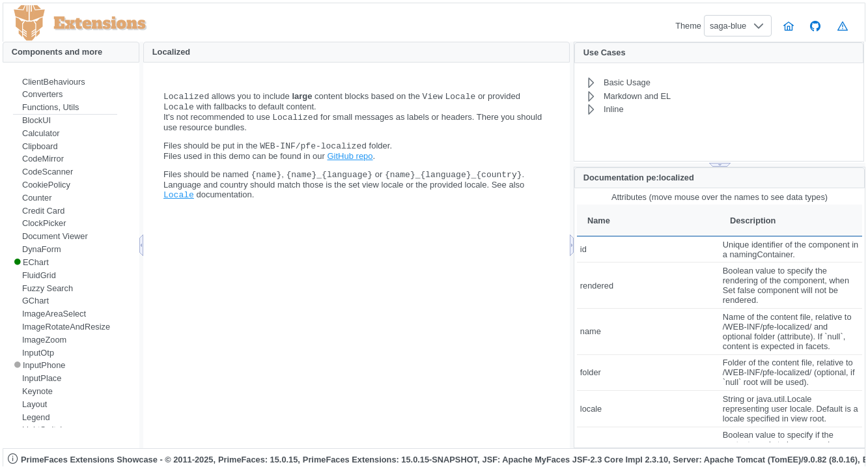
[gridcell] (648, 249)
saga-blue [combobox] (728, 26)
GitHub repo (350, 161)
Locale (179, 202)
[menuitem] (65, 82)
